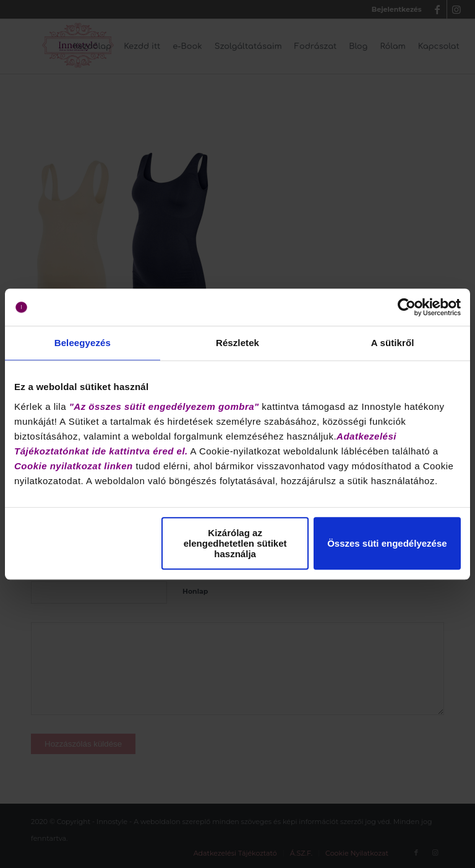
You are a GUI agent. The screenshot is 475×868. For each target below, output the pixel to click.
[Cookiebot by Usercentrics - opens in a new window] (407, 307)
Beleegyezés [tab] (83, 343)
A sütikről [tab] (393, 343)
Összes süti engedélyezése (387, 543)
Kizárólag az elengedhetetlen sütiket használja (235, 543)
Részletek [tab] (237, 343)
